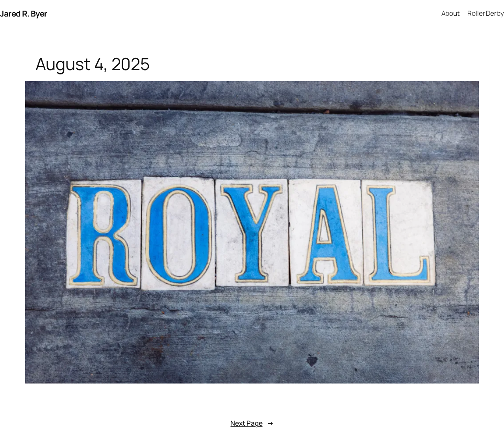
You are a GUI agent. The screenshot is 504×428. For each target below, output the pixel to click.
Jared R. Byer (24, 13)
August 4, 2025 (93, 64)
